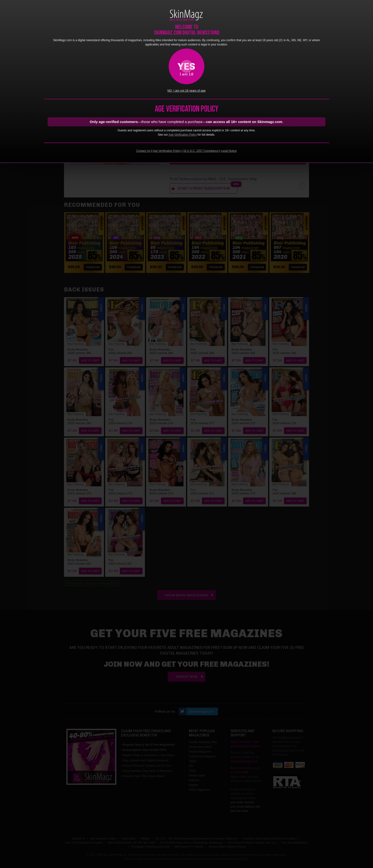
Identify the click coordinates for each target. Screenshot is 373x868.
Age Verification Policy (183, 135)
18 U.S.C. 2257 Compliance (201, 151)
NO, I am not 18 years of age (187, 91)
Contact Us (143, 151)
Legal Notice (229, 151)
